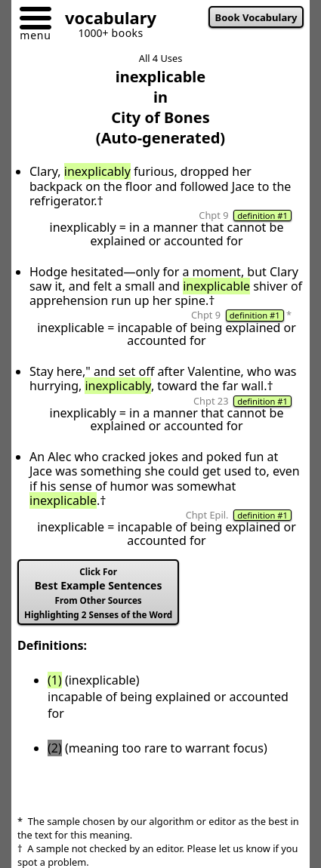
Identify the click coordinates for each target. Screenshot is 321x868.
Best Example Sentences (98, 593)
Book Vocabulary (256, 17)
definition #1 (262, 215)
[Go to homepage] (105, 20)
